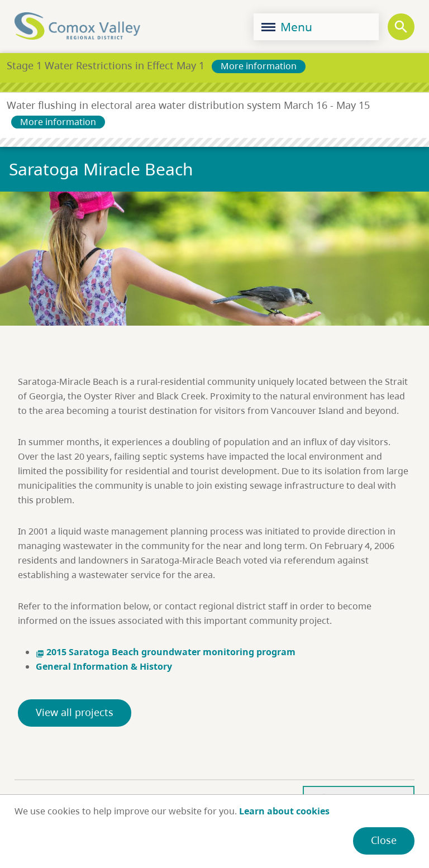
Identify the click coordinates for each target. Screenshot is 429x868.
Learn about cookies (284, 811)
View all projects (75, 712)
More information (259, 66)
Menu (287, 27)
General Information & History (104, 666)
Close (384, 840)
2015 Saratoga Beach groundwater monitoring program (166, 652)
